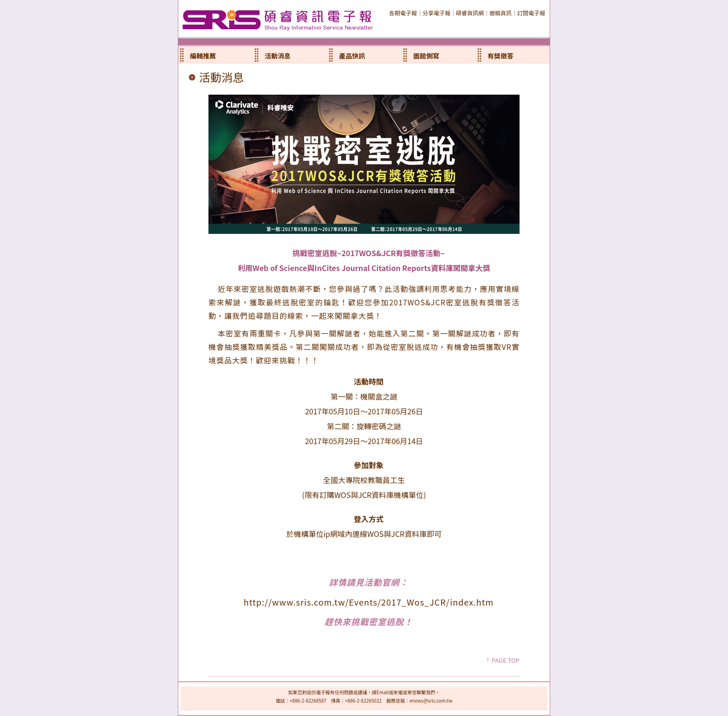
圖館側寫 (426, 56)
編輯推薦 (203, 56)
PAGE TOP (506, 660)
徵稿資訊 (500, 13)
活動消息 (278, 56)
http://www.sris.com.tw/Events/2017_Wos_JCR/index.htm (369, 602)
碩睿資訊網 (470, 13)
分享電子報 (436, 13)
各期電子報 (403, 13)
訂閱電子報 (531, 13)
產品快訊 (352, 56)
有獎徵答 (500, 56)
